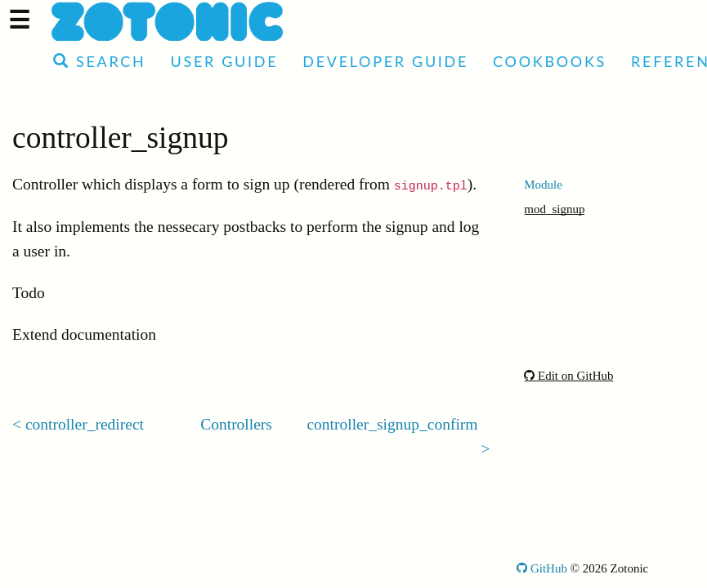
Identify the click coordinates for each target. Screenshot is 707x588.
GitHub (542, 568)
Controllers (236, 424)
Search (99, 61)
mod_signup (554, 209)
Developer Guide (385, 61)
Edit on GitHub (568, 376)
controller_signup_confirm (392, 424)
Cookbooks (550, 61)
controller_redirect (85, 424)
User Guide (224, 61)
